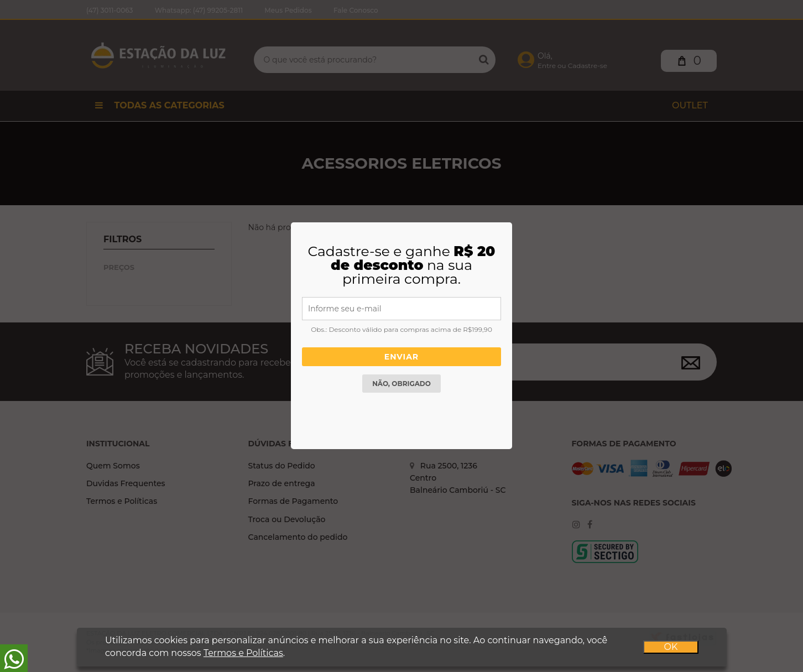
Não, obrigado (401, 384)
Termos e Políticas (243, 653)
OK (671, 647)
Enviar (401, 357)
